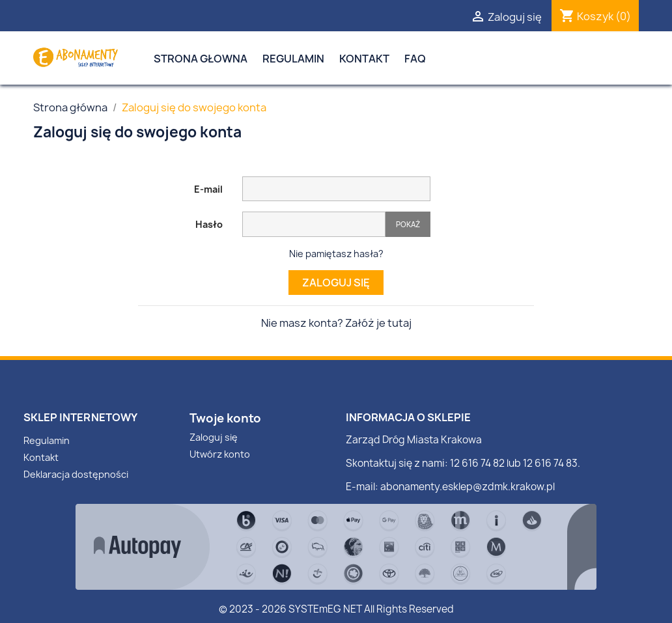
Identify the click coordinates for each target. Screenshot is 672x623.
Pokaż (408, 224)
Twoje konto (225, 418)
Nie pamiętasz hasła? (336, 254)
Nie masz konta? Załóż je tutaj (336, 323)
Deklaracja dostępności (76, 474)
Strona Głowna (201, 59)
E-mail (208, 189)
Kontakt (364, 59)
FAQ (415, 59)
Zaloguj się (336, 283)
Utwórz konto (220, 454)
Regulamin (293, 59)
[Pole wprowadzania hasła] (314, 224)
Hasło (209, 224)
